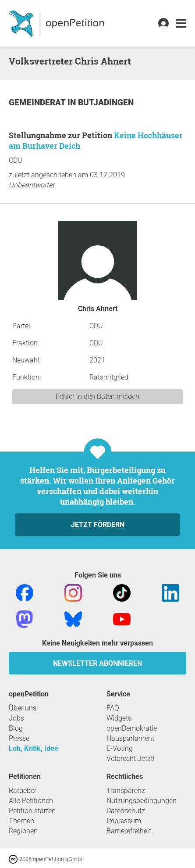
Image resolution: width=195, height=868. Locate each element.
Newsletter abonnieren (97, 663)
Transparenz (126, 791)
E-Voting (120, 748)
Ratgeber (23, 791)
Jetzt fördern (98, 525)
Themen (21, 821)
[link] (181, 23)
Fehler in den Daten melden (97, 396)
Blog (16, 728)
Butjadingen (106, 102)
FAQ (113, 708)
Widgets (119, 718)
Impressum (124, 821)
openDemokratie (132, 728)
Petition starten (32, 811)
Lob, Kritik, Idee (34, 748)
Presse (19, 738)
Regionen (23, 831)
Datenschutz (126, 811)
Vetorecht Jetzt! (131, 759)
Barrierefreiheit (129, 831)
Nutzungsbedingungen (142, 801)
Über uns (23, 708)
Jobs (16, 718)
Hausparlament (130, 738)
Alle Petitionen (31, 801)
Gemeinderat (38, 102)
